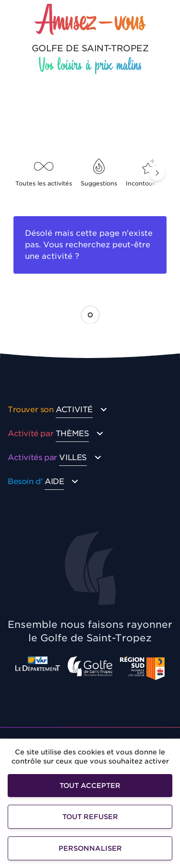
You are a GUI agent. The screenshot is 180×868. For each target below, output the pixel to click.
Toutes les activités (44, 173)
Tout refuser (90, 817)
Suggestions (99, 173)
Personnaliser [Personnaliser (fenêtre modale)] (90, 848)
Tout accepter (90, 786)
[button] (157, 173)
